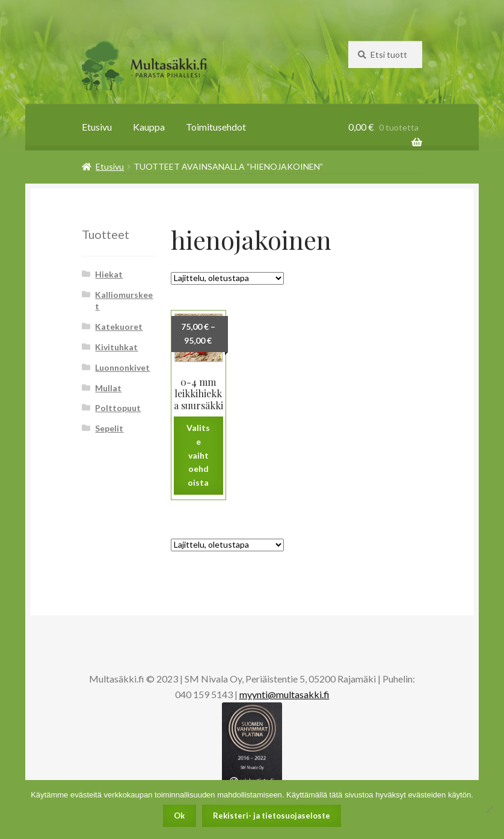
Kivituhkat (116, 347)
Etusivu (97, 127)
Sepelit (109, 428)
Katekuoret (119, 327)
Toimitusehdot (216, 127)
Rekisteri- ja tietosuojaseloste (272, 816)
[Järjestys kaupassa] (227, 278)
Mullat (108, 388)
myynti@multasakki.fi (284, 694)
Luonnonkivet (122, 367)
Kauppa (149, 127)
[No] (489, 810)
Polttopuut (118, 408)
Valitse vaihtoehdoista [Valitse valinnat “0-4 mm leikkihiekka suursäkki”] (198, 455)
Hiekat (109, 274)
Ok (179, 816)
